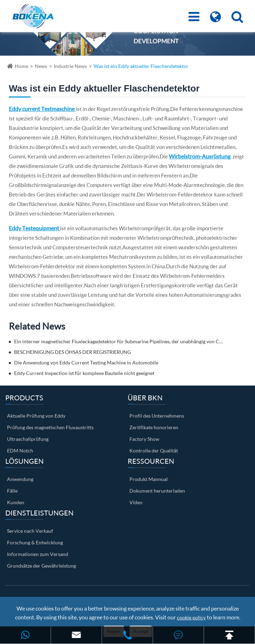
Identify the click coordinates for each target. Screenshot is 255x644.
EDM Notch (20, 451)
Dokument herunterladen (157, 491)
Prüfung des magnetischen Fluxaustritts (50, 427)
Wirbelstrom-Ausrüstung (200, 156)
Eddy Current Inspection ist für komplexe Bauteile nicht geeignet (84, 373)
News (41, 66)
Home (21, 66)
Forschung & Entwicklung (35, 542)
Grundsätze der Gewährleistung (42, 566)
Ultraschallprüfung (28, 439)
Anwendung (20, 479)
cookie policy (191, 617)
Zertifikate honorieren (154, 427)
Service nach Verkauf (30, 531)
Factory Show (144, 439)
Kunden (16, 502)
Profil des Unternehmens (157, 416)
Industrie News (70, 66)
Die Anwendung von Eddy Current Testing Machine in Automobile (86, 362)
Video (136, 502)
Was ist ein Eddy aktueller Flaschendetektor (141, 66)
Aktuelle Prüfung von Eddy (36, 416)
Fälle (12, 491)
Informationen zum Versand (38, 554)
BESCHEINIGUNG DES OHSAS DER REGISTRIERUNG (72, 352)
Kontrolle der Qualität (154, 451)
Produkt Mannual (149, 479)
